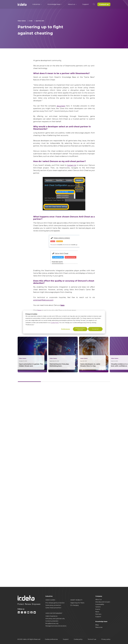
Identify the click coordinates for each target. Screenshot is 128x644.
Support (86, 4)
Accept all (95, 329)
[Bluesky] (35, 613)
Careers (98, 607)
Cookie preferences (51, 639)
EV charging (74, 605)
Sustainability (100, 604)
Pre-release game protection (55, 603)
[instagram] (25, 613)
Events (98, 609)
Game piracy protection (53, 605)
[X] (22, 613)
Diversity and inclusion (103, 602)
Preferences (66, 329)
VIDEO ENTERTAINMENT (54, 613)
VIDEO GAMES (50, 600)
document (61, 106)
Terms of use (92, 639)
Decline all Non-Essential (80, 329)
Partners (98, 614)
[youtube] (28, 613)
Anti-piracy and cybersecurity (55, 619)
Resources (99, 627)
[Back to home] (22, 4)
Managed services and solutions (56, 626)
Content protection (52, 621)
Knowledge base (55, 4)
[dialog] (64, 322)
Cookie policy (78, 639)
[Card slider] (64, 382)
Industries (37, 4)
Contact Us (72, 165)
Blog (97, 625)
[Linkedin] (19, 613)
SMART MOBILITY (76, 600)
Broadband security (52, 623)
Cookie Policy (55, 323)
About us (72, 4)
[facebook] (32, 613)
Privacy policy (106, 639)
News (97, 612)
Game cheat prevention (53, 608)
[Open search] (94, 4)
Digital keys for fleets (77, 603)
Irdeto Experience (51, 616)
